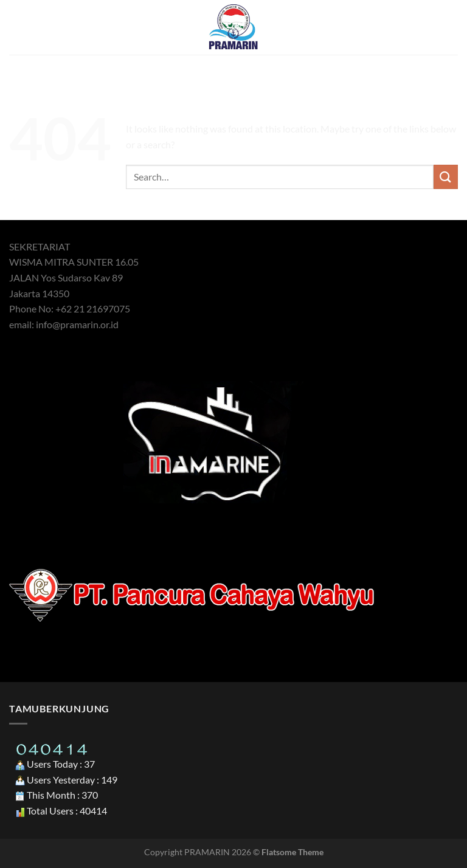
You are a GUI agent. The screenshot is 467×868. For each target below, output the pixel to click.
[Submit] (446, 177)
